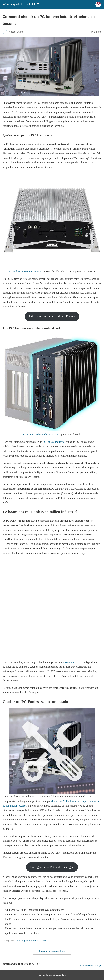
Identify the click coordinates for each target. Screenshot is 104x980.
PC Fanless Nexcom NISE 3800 (25, 272)
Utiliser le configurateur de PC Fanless (52, 316)
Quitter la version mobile (52, 975)
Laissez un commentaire (52, 951)
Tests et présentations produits (31, 941)
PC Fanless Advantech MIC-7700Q (42, 435)
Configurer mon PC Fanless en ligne (52, 867)
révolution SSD (71, 662)
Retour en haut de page (90, 966)
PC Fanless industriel (54, 442)
